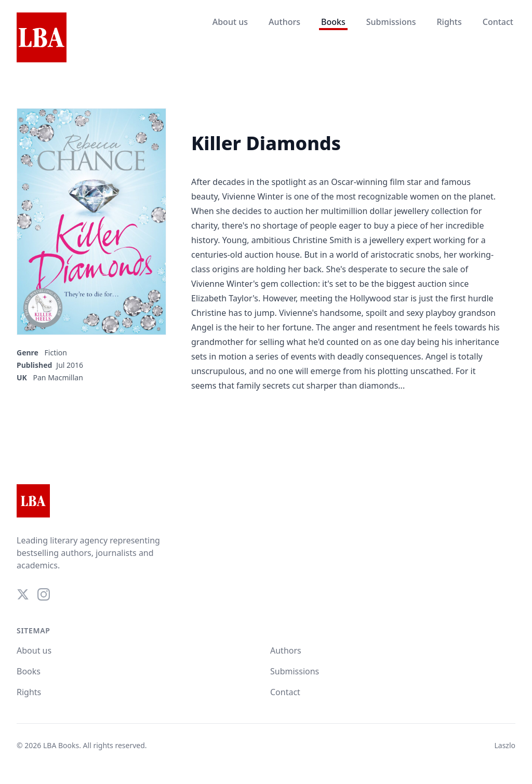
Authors (284, 22)
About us (230, 22)
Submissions (391, 22)
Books (333, 22)
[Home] (42, 38)
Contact (498, 22)
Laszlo (505, 745)
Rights (449, 22)
